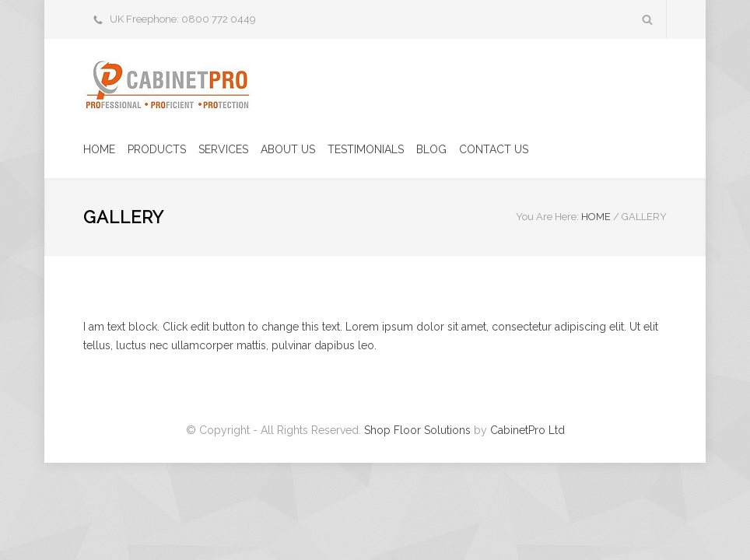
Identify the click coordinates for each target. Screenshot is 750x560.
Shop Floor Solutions (417, 430)
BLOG (431, 149)
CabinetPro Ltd (527, 430)
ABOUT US (288, 149)
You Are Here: (547, 217)
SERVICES (223, 149)
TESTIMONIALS (366, 149)
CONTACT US (494, 149)
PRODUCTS (157, 149)
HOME (99, 149)
